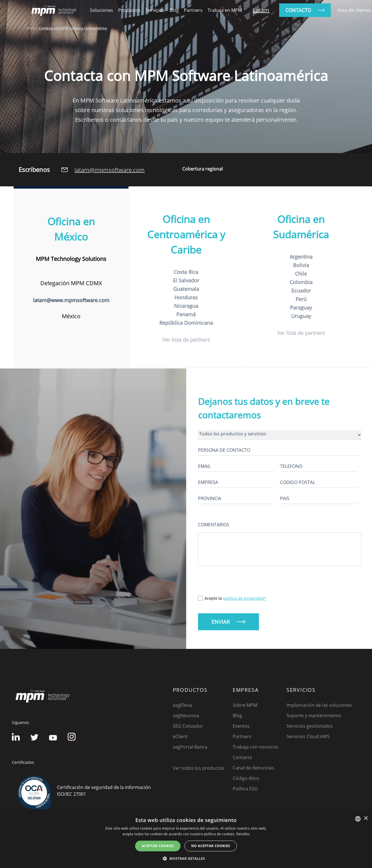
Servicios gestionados (310, 727)
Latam (261, 10)
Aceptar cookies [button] (158, 846)
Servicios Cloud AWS (308, 738)
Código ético (246, 780)
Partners (193, 10)
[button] (186, 858)
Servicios (155, 10)
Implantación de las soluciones (319, 706)
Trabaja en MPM (225, 10)
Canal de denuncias (253, 769)
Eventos (241, 727)
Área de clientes (355, 10)
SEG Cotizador (188, 727)
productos (129, 10)
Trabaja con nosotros (256, 748)
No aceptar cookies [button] (211, 846)
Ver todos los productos (199, 769)
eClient (180, 738)
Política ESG (245, 790)
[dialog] (186, 840)
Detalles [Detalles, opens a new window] (243, 834)
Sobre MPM (245, 706)
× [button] (366, 818)
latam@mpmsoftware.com (110, 170)
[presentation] (241, 585)
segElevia (183, 706)
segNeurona (186, 717)
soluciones (102, 10)
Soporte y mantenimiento (314, 717)
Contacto (242, 759)
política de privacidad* (245, 599)
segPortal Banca (190, 748)
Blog (174, 10)
